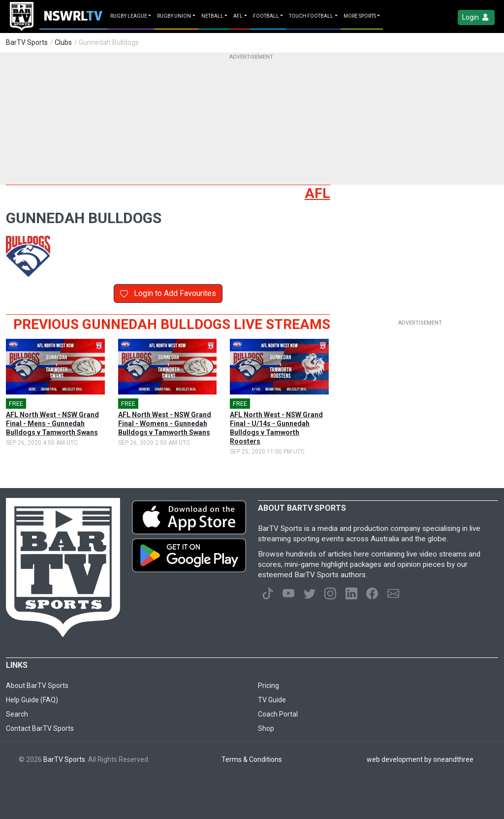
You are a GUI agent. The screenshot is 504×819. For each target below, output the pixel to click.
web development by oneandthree (420, 759)
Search (17, 714)
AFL (317, 193)
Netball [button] (212, 16)
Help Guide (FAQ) (32, 700)
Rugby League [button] (129, 16)
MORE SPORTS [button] (360, 16)
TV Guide (272, 700)
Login (476, 17)
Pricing (268, 686)
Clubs (63, 42)
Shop (266, 728)
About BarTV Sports (37, 686)
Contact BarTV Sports (40, 728)
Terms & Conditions (252, 759)
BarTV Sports (27, 42)
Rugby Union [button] (174, 16)
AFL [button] (238, 16)
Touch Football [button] (311, 16)
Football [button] (266, 16)
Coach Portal (278, 714)
